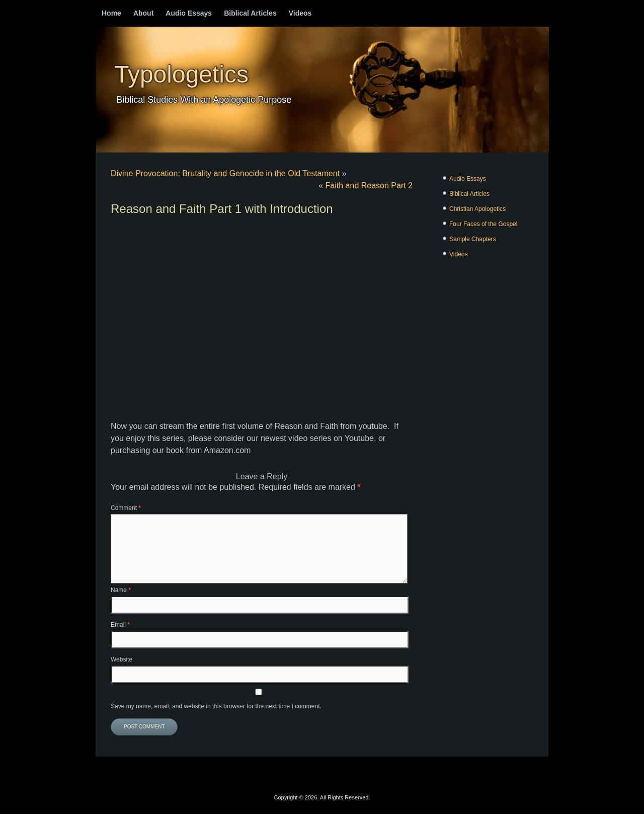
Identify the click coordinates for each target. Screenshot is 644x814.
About (143, 13)
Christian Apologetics (477, 209)
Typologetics (181, 74)
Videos (300, 13)
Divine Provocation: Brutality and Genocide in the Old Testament (225, 173)
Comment (126, 508)
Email (120, 625)
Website (122, 659)
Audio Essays (189, 13)
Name (121, 590)
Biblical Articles (250, 13)
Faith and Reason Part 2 (369, 186)
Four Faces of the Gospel (483, 224)
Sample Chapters (473, 239)
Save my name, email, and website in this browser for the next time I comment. (216, 706)
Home (111, 13)
